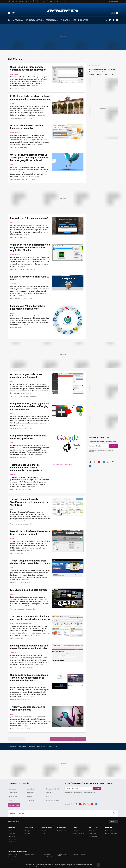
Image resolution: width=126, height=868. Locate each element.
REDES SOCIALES (52, 20)
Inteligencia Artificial (53, 800)
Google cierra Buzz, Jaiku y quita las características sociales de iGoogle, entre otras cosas (29, 406)
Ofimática (14, 475)
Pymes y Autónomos (111, 834)
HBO (112, 74)
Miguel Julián (19, 269)
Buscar (114, 814)
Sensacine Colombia (47, 857)
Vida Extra (27, 834)
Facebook (113, 20)
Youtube (99, 462)
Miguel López (19, 89)
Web (12, 165)
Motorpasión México (79, 854)
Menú (13, 13)
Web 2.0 (13, 313)
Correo (13, 104)
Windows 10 (92, 69)
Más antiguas (80, 739)
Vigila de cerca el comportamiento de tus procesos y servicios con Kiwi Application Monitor (30, 247)
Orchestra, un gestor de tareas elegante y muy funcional (26, 376)
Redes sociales (41, 746)
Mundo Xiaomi (13, 842)
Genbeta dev (50, 793)
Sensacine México (46, 854)
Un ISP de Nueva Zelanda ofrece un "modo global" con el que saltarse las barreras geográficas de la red (30, 158)
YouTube (91, 74)
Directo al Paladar (62, 831)
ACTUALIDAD (18, 20)
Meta (111, 72)
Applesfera (12, 836)
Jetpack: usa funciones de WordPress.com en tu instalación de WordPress (29, 502)
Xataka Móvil (12, 834)
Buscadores (15, 685)
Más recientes (56, 739)
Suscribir (113, 446)
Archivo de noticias (18, 739)
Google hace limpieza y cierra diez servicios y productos (28, 437)
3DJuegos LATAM (30, 854)
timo (56, 746)
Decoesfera (92, 834)
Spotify (106, 74)
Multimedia (14, 74)
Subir (112, 822)
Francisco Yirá (20, 609)
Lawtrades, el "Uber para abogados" (29, 218)
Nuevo (112, 13)
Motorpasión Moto (78, 834)
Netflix (10, 800)
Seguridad (30, 793)
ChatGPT (101, 69)
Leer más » (35, 86)
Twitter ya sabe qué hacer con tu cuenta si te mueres (27, 708)
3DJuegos (28, 831)
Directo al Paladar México (62, 855)
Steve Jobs (110, 69)
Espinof (43, 834)
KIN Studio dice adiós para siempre (29, 590)
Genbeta (63, 11)
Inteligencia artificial (52, 789)
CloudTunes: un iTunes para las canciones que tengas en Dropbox (28, 68)
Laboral (50, 746)
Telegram (117, 20)
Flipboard (110, 20)
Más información (66, 866)
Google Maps (103, 72)
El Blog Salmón (110, 831)
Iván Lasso (19, 428)
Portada (69, 739)
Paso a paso (23, 746)
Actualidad (14, 653)
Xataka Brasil (12, 857)
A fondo (13, 284)
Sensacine (44, 831)
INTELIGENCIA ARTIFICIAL (34, 20)
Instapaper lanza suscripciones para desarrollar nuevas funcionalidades (29, 647)
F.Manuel (19, 118)
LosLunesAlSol (20, 396)
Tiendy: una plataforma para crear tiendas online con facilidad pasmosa (30, 562)
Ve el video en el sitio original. (62, 465)
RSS (108, 462)
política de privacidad (89, 793)
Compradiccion (94, 836)
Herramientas (15, 133)
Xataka (10, 831)
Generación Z (93, 72)
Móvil (12, 594)
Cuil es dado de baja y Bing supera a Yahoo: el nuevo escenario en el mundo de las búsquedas (29, 678)
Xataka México (13, 854)
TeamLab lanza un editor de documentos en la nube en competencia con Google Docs (26, 468)
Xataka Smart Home (14, 839)
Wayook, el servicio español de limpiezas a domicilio (27, 127)
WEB (74, 20)
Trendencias (93, 831)
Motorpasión (77, 831)
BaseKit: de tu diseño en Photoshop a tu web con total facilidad (30, 533)
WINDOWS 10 (66, 20)
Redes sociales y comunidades (21, 624)
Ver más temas (14, 805)
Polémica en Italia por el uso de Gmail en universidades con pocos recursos (30, 98)
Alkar (17, 553)
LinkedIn (90, 465)
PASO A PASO (83, 20)
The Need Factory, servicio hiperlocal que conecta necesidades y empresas (30, 618)
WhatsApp (31, 800)
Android (99, 74)
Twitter (106, 20)
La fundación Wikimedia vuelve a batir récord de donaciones (28, 307)
